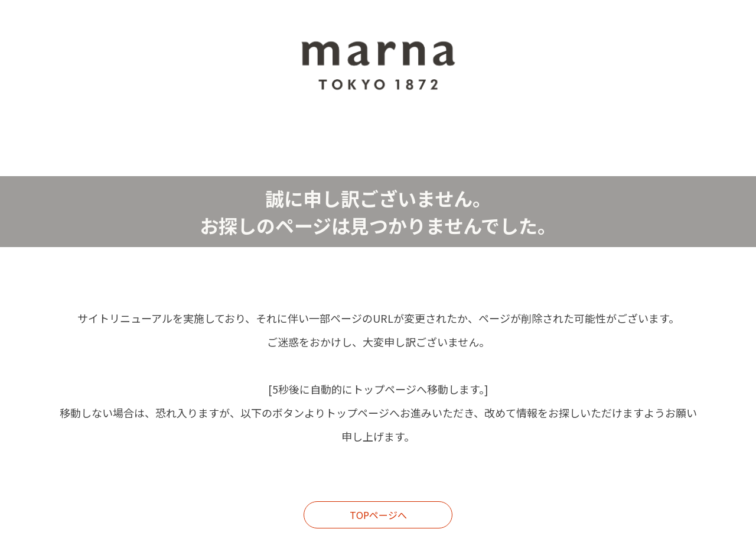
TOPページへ (378, 515)
